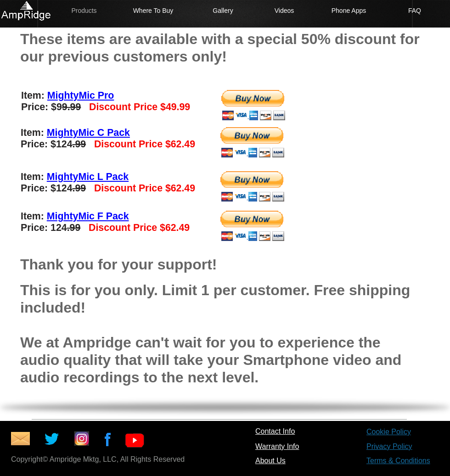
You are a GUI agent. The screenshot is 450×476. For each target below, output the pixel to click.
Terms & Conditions (398, 461)
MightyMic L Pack (88, 177)
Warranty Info (277, 446)
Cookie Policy (389, 432)
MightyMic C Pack (88, 133)
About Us (270, 461)
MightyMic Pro (81, 95)
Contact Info (275, 431)
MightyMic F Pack (88, 216)
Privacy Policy (389, 446)
